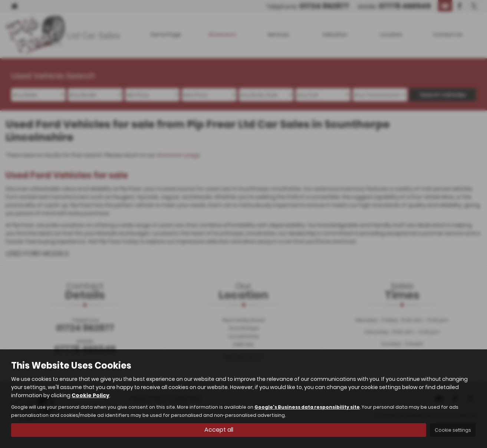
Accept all (219, 430)
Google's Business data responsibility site (307, 407)
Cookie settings (453, 430)
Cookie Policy (91, 395)
